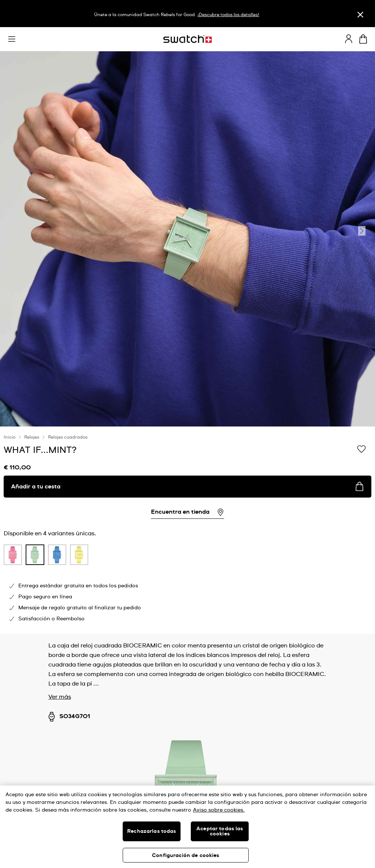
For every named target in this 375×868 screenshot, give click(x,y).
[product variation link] (13, 555)
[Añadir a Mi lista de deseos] (361, 450)
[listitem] (13, 557)
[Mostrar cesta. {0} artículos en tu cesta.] (363, 39)
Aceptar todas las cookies (220, 831)
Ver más (60, 697)
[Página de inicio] (187, 39)
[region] (187, 530)
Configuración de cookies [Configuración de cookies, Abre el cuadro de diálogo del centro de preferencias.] (185, 856)
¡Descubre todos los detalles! (228, 15)
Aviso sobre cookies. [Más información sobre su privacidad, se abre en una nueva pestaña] (219, 810)
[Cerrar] (360, 14)
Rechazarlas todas (151, 831)
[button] (12, 39)
